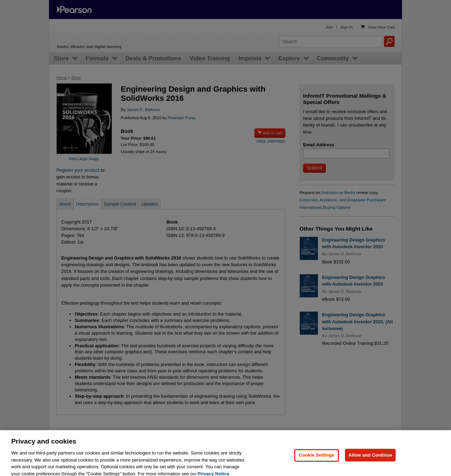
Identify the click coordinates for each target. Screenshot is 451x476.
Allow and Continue (370, 466)
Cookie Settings (316, 466)
